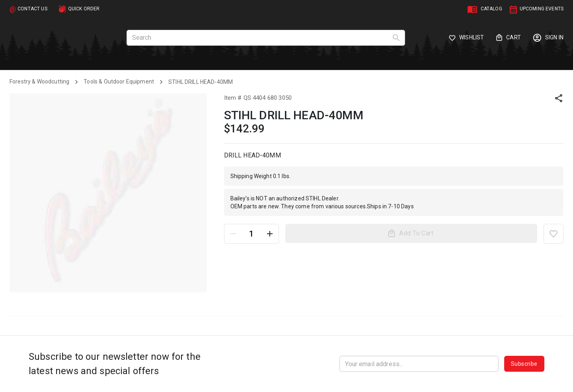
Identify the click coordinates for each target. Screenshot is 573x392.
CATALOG (491, 9)
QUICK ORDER (84, 9)
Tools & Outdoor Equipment (119, 82)
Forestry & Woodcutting (39, 82)
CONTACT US (32, 9)
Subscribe (524, 364)
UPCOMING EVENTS (542, 9)
